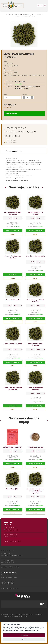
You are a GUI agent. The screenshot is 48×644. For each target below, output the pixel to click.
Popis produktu (15, 151)
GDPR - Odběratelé (22, 614)
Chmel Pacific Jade (13, 300)
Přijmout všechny (24, 635)
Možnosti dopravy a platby (12, 616)
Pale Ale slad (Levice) (35, 447)
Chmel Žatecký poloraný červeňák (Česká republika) (35, 491)
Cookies (25, 616)
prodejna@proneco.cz (9, 577)
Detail (13, 234)
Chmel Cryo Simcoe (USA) (35, 256)
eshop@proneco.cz (11, 530)
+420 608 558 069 (11, 528)
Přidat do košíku (11, 114)
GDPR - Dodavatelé (36, 614)
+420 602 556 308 (11, 140)
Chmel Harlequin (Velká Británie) (35, 301)
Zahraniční (39, 14)
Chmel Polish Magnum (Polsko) (13, 257)
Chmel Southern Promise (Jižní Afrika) (13, 388)
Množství (25, 95)
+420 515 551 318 (7, 575)
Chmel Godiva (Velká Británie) (35, 388)
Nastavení (24, 639)
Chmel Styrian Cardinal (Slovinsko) (13, 213)
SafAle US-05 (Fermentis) (13, 447)
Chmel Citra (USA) (13, 489)
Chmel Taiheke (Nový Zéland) (35, 213)
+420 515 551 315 (7, 553)
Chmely (32, 14)
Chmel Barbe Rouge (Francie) (35, 345)
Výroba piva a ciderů (15, 14)
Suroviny (25, 14)
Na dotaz (13, 275)
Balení (5, 95)
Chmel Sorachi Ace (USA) (13, 344)
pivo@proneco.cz (11, 142)
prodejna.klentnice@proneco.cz (12, 555)
